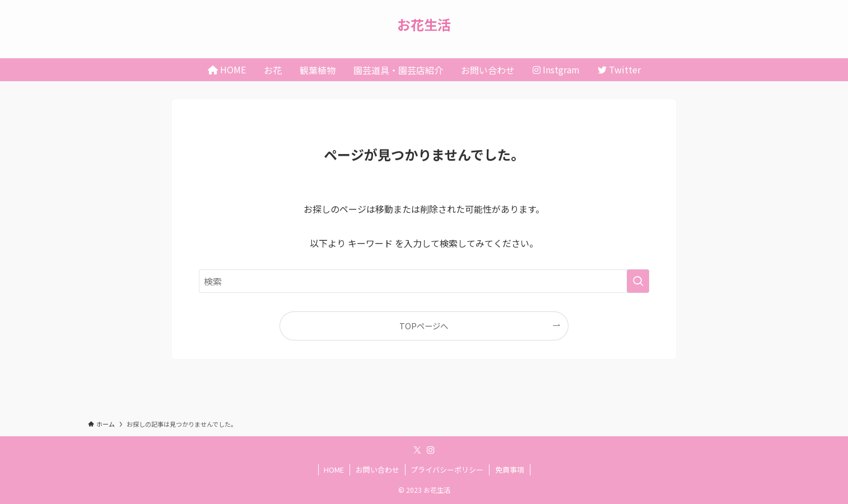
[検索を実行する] (638, 281)
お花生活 (424, 25)
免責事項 (510, 470)
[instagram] (431, 450)
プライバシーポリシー (447, 470)
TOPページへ (424, 326)
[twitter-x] (417, 450)
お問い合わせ (378, 470)
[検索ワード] (424, 281)
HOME (334, 470)
